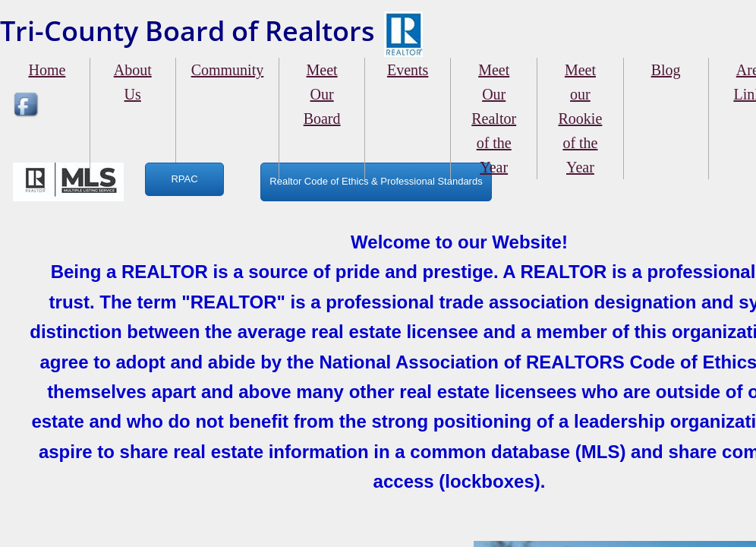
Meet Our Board (322, 94)
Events (408, 70)
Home (47, 70)
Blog (666, 70)
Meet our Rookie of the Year (581, 119)
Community (228, 70)
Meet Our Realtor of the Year (494, 119)
